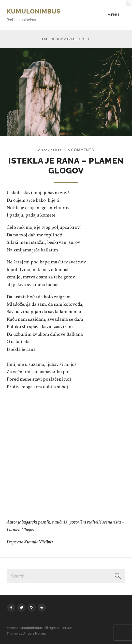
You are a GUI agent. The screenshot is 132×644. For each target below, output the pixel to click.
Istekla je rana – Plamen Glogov (66, 165)
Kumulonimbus (34, 11)
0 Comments (81, 150)
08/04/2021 (50, 150)
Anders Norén (34, 633)
